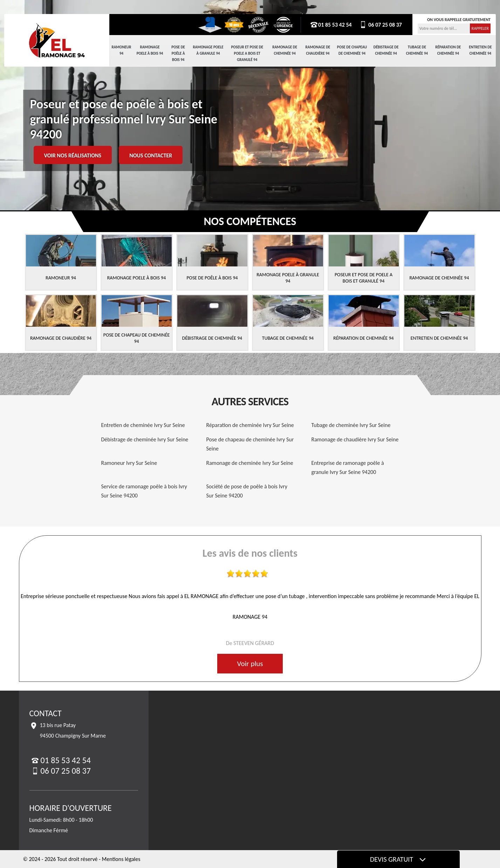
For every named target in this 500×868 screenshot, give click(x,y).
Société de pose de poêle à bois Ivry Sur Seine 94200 (247, 491)
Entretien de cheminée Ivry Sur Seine (143, 425)
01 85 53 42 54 (331, 25)
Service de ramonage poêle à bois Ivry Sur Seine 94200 (144, 491)
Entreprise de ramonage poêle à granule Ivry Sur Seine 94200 (348, 467)
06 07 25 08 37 (380, 25)
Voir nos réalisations (73, 155)
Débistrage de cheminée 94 (386, 50)
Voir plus (250, 664)
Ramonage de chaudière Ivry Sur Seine (355, 439)
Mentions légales (121, 859)
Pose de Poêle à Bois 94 (178, 53)
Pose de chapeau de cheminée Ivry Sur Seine (250, 444)
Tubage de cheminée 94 (417, 50)
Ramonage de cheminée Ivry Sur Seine (250, 463)
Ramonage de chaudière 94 (318, 50)
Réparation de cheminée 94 (448, 50)
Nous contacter (151, 155)
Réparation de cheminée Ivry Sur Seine (250, 425)
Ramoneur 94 (122, 50)
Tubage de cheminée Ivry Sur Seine (351, 425)
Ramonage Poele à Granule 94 (208, 50)
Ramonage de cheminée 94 (285, 50)
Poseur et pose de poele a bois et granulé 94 (247, 53)
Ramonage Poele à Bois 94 (150, 50)
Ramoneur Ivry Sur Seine (129, 463)
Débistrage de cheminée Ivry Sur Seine (145, 439)
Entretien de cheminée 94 (480, 50)
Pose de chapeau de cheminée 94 (352, 50)
